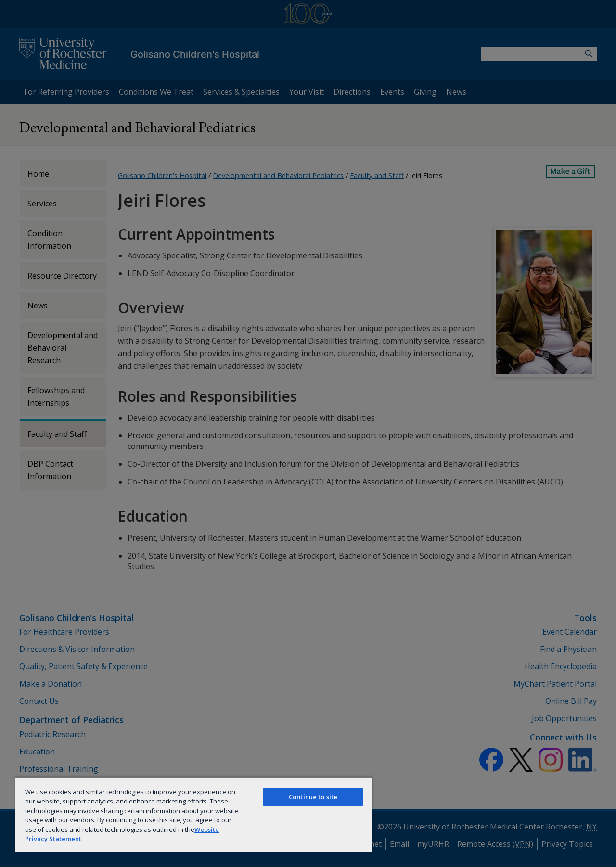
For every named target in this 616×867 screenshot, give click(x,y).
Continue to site (313, 797)
